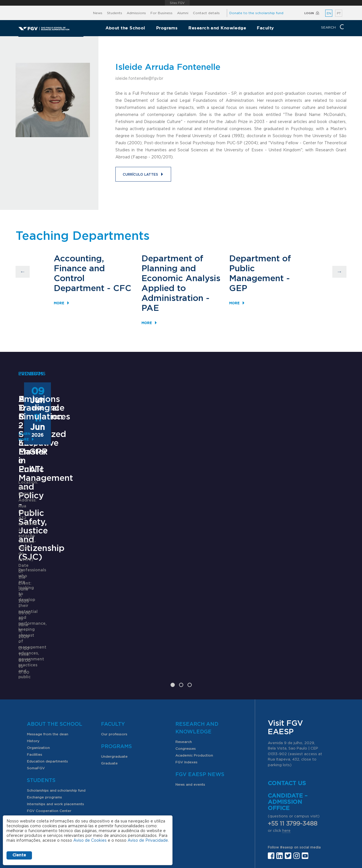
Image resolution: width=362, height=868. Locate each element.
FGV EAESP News (200, 706)
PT (339, 13)
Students (115, 13)
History (33, 672)
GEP (238, 288)
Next (339, 272)
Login (309, 13)
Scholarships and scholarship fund (56, 721)
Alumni (183, 13)
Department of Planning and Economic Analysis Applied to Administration (181, 279)
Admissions (136, 13)
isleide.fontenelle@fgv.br (139, 79)
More (59, 303)
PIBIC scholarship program (50, 755)
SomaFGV (36, 699)
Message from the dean (48, 665)
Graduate (109, 694)
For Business (161, 13)
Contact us (287, 714)
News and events (190, 716)
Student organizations (46, 749)
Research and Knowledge (217, 28)
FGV (177, 3)
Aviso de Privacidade (148, 841)
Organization (38, 679)
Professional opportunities (50, 762)
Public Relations (199, 820)
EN (329, 13)
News (98, 13)
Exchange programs (44, 728)
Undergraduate (114, 688)
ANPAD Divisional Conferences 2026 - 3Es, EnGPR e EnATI (176, 507)
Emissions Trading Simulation (288, 502)
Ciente (19, 855)
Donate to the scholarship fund (256, 13)
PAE (150, 308)
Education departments (47, 692)
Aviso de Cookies (90, 841)
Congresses (186, 680)
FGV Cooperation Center (49, 742)
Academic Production (194, 686)
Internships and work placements (55, 735)
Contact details (206, 13)
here (286, 762)
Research (184, 673)
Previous (23, 272)
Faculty (265, 28)
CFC (122, 288)
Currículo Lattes (140, 175)
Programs (167, 28)
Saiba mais (145, 569)
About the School (125, 28)
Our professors (114, 665)
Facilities (35, 686)
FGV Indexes (186, 693)
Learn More (30, 604)
